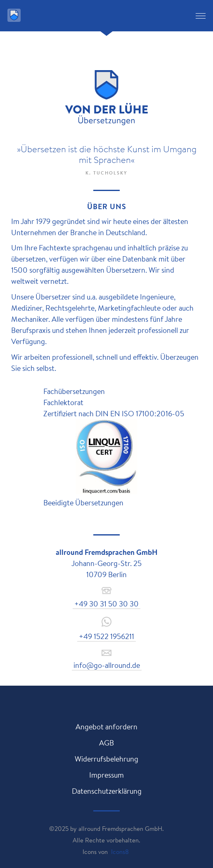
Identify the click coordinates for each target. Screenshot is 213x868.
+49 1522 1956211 (106, 636)
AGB (106, 743)
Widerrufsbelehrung (106, 759)
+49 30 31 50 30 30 (106, 604)
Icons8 (120, 852)
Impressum (106, 775)
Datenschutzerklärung (107, 791)
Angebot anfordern (106, 726)
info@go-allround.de (107, 665)
